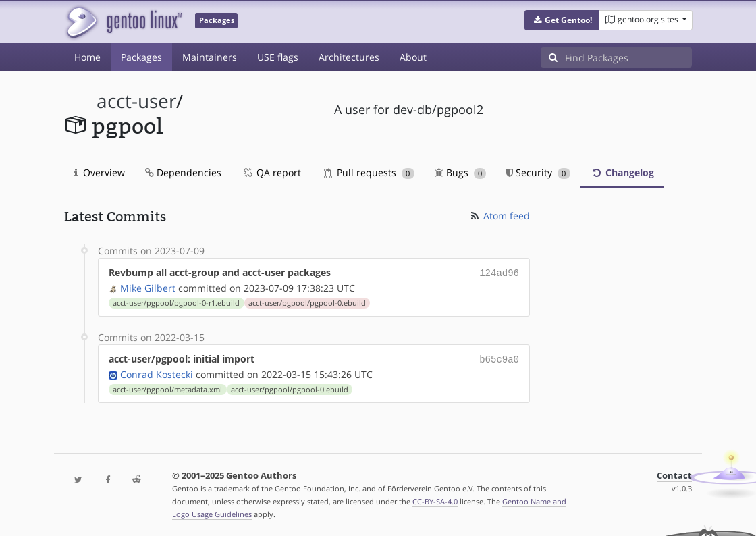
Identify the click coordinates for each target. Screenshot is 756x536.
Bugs (461, 172)
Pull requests (369, 172)
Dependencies (183, 172)
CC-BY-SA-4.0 (435, 499)
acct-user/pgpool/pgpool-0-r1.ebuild (176, 302)
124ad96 (499, 272)
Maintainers (210, 57)
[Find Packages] (628, 57)
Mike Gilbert (148, 287)
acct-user (136, 101)
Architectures (349, 57)
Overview (100, 172)
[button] (562, 20)
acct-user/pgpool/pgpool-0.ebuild (307, 302)
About (413, 57)
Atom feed (499, 216)
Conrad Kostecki (157, 372)
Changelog (622, 172)
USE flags (278, 57)
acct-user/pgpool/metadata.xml (167, 387)
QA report (271, 172)
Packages (141, 57)
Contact (674, 473)
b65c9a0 (499, 357)
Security (538, 172)
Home (87, 57)
